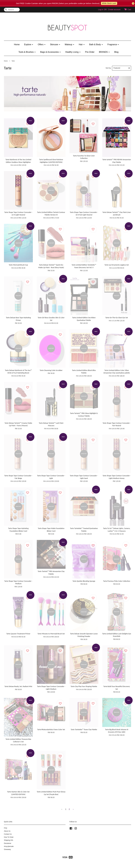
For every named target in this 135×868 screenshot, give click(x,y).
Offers (42, 44)
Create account (114, 9)
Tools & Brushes (27, 52)
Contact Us (8, 834)
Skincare (55, 44)
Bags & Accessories (50, 52)
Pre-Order (90, 52)
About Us (7, 831)
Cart (129, 9)
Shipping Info (8, 840)
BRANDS (104, 52)
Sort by (108, 68)
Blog (116, 52)
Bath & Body (96, 44)
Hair (82, 44)
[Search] (12, 10)
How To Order (9, 837)
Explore (29, 44)
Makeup (69, 44)
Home (17, 44)
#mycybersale (9, 846)
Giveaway (7, 849)
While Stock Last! (119, 3)
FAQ (6, 828)
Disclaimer (8, 843)
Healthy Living (73, 52)
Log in (101, 9)
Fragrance (113, 44)
